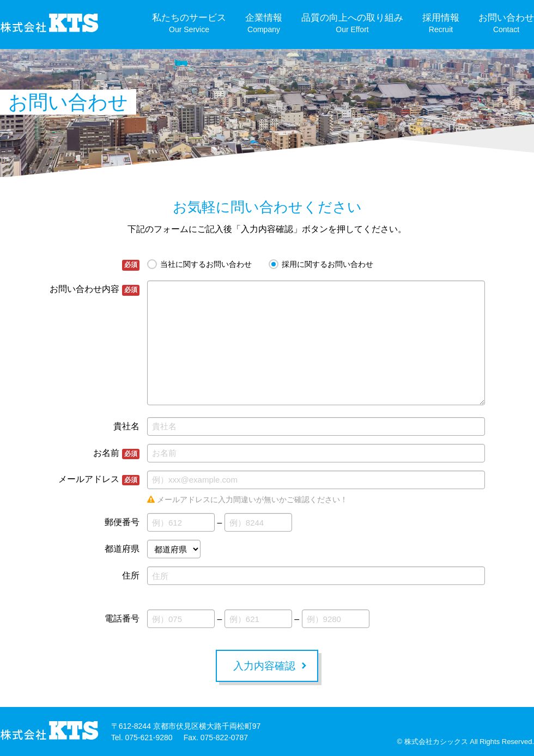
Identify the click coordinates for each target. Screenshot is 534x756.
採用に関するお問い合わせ (327, 264)
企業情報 (264, 23)
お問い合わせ (506, 23)
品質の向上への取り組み (352, 23)
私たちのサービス (189, 23)
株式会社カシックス (436, 742)
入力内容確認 (264, 666)
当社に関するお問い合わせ (206, 264)
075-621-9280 (148, 737)
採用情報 (441, 23)
